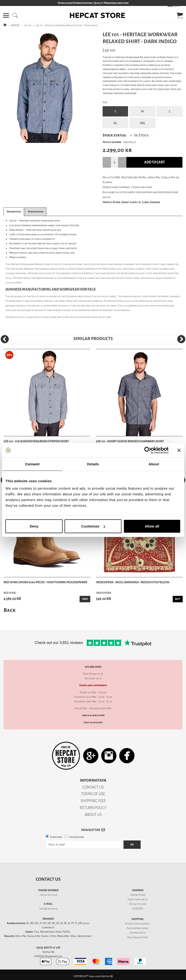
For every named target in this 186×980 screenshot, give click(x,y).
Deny (34, 526)
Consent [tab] (32, 464)
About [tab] (154, 464)
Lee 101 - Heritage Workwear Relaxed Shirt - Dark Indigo (67, 25)
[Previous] (5, 339)
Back (10, 610)
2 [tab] (43, 139)
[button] (6, 15)
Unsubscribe (76, 837)
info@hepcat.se (48, 909)
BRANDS (15, 25)
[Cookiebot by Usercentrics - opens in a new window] (148, 450)
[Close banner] (179, 450)
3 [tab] (50, 139)
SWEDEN (138, 909)
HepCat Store (138, 895)
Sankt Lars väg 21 (138, 899)
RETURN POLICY (93, 808)
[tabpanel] (46, 87)
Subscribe (56, 837)
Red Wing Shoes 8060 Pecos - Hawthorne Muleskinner (45, 582)
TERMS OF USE (93, 794)
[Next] (181, 339)
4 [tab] (57, 139)
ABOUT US (93, 815)
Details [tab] (93, 464)
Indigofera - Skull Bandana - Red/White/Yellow (133, 582)
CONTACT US (93, 787)
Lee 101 (28, 25)
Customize (93, 526)
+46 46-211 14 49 (48, 895)
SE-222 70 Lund (138, 904)
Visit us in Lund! (93, 722)
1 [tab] (36, 139)
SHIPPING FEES (93, 801)
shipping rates (140, 928)
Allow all (152, 526)
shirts (66, 317)
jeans (53, 317)
